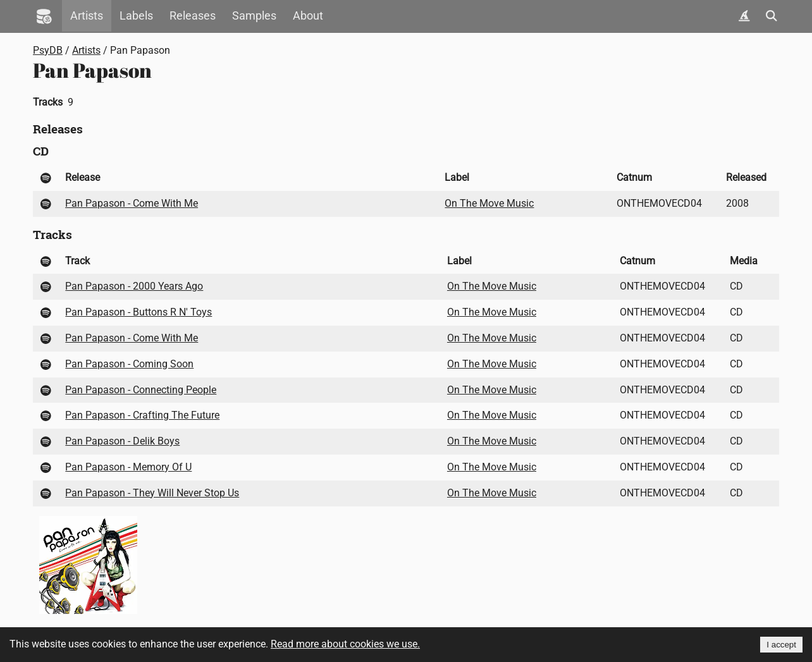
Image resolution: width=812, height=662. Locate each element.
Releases (193, 16)
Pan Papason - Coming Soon (129, 364)
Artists (87, 16)
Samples (254, 16)
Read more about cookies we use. (345, 644)
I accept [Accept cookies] (781, 645)
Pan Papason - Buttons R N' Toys (138, 312)
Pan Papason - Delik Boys (122, 441)
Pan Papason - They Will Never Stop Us (152, 493)
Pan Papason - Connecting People (141, 390)
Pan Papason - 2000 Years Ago (134, 286)
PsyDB (48, 50)
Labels (136, 16)
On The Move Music (489, 203)
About (308, 16)
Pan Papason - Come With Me (132, 203)
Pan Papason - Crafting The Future (142, 415)
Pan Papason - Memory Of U (128, 467)
